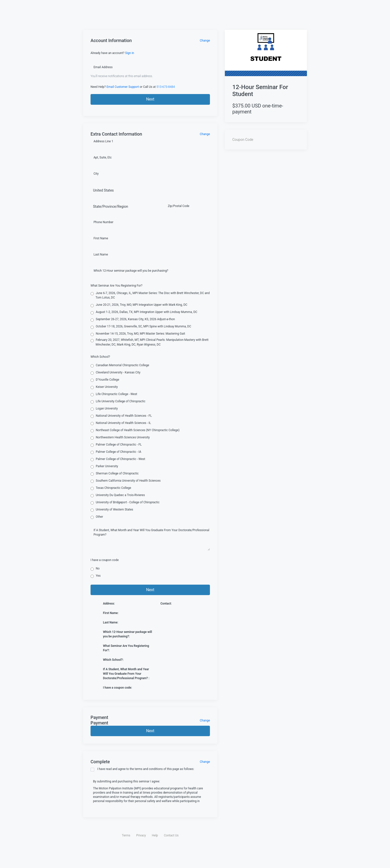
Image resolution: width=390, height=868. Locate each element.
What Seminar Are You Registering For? (117, 286)
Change (205, 41)
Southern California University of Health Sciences (126, 481)
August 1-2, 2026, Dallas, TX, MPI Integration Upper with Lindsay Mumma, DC (144, 312)
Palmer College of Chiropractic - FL (116, 445)
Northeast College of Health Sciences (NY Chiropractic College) (135, 430)
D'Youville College (105, 380)
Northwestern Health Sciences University (120, 438)
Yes (96, 576)
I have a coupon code (105, 560)
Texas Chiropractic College (111, 488)
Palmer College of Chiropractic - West (118, 459)
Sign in (130, 53)
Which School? (100, 357)
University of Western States (112, 510)
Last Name (101, 255)
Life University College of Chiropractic (118, 402)
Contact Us (171, 835)
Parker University (104, 466)
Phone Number (103, 222)
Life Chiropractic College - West (114, 394)
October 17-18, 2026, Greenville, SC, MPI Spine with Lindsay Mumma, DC (141, 327)
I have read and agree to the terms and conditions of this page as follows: (142, 769)
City (96, 174)
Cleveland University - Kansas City (115, 373)
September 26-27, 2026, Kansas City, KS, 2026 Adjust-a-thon (133, 319)
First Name (101, 238)
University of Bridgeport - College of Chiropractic (125, 503)
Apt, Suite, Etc (103, 157)
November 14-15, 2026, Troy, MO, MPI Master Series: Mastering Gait (138, 334)
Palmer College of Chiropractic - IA (116, 452)
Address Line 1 (103, 141)
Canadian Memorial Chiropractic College (120, 365)
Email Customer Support (123, 87)
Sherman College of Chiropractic (115, 474)
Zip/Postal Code (179, 206)
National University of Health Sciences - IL (121, 423)
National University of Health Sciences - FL (121, 416)
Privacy (141, 835)
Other (97, 517)
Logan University (104, 409)
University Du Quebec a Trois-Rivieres (118, 495)
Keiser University (104, 387)
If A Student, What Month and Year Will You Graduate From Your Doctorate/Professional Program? (151, 532)
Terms (126, 835)
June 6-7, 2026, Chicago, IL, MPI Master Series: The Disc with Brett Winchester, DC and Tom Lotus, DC (150, 295)
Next (150, 99)
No (95, 569)
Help (155, 835)
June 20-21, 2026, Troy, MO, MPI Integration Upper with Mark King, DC (139, 305)
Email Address (103, 67)
